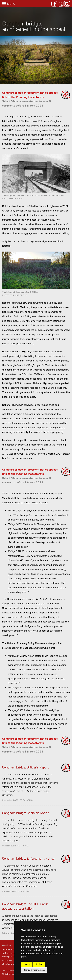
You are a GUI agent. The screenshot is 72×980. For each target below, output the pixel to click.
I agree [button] (26, 964)
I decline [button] (39, 964)
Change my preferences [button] (34, 970)
